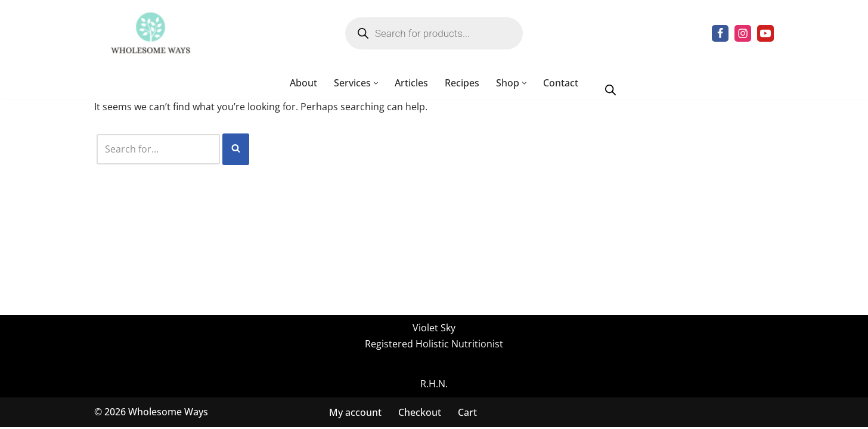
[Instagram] (743, 33)
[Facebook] (720, 33)
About (303, 83)
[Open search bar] (610, 89)
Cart (467, 414)
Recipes (462, 83)
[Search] (158, 149)
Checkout (420, 414)
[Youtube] (765, 33)
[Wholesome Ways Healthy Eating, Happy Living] (151, 33)
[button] (376, 83)
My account (355, 414)
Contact (561, 83)
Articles (411, 83)
